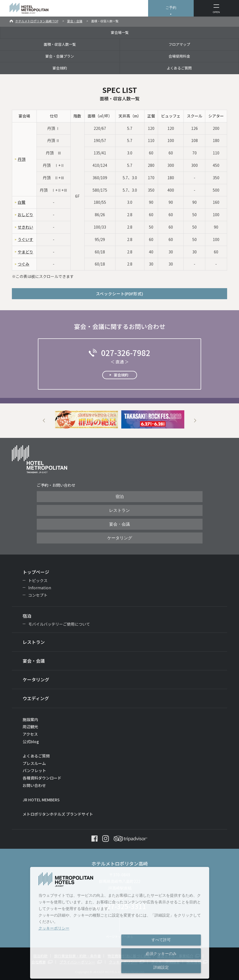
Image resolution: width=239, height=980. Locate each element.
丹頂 (22, 159)
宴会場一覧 (120, 32)
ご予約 (171, 8)
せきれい (25, 227)
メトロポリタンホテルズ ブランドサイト (58, 814)
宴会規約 (60, 68)
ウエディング (36, 698)
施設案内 (30, 719)
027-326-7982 (126, 353)
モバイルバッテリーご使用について (59, 624)
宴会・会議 (75, 21)
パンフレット (34, 770)
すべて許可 (161, 940)
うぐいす (25, 239)
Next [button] (195, 421)
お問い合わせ (34, 785)
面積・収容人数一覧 (60, 44)
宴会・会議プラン (60, 56)
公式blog (31, 741)
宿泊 (120, 497)
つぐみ (23, 264)
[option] (86, 420)
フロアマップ (179, 44)
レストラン (119, 510)
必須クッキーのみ (161, 954)
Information (40, 588)
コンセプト (38, 595)
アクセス (30, 734)
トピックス (38, 580)
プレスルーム (34, 763)
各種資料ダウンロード (42, 778)
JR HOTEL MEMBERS (41, 800)
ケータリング (120, 538)
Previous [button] (44, 421)
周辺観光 (30, 727)
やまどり (25, 252)
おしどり (25, 215)
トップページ (36, 572)
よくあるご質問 (179, 68)
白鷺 (22, 202)
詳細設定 (161, 967)
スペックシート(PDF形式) (119, 294)
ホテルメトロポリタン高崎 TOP (37, 21)
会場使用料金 (179, 56)
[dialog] (120, 923)
